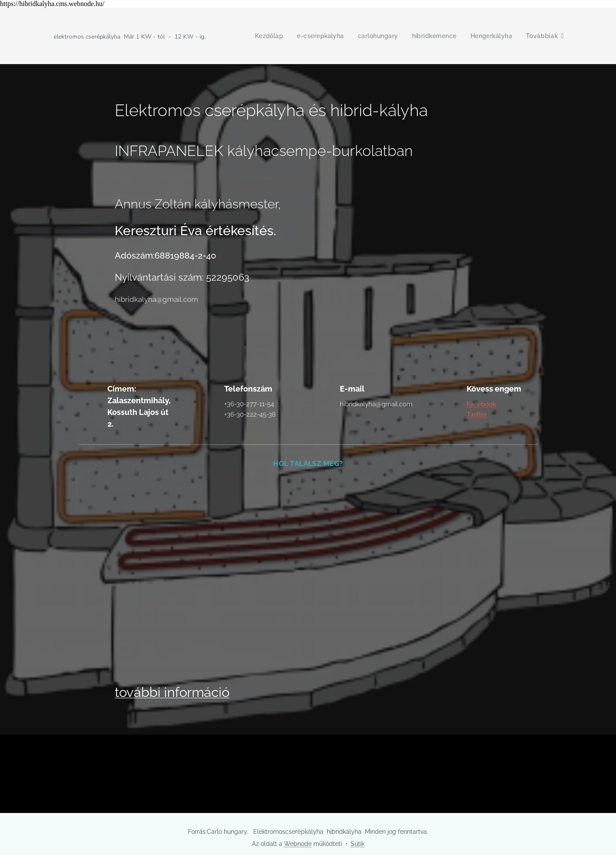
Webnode (298, 844)
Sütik (358, 844)
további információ (172, 692)
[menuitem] (266, 36)
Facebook (481, 404)
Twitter (477, 415)
